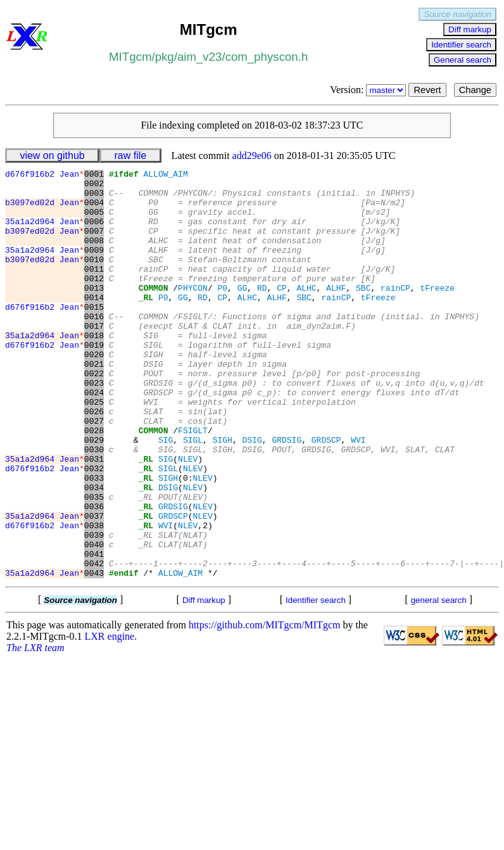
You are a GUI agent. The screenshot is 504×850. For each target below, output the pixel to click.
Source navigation (457, 14)
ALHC (306, 312)
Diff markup (470, 29)
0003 (94, 198)
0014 (94, 324)
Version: (369, 90)
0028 (94, 483)
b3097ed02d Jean (45, 210)
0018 (94, 369)
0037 (94, 586)
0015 (94, 335)
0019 (94, 381)
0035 (94, 563)
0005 (94, 221)
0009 (94, 267)
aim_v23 (200, 57)
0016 (94, 346)
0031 (94, 517)
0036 (94, 574)
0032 (94, 529)
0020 (94, 392)
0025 (94, 449)
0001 (94, 175)
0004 (94, 210)
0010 (94, 278)
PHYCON (193, 312)
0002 (94, 187)
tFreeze (437, 312)
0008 (94, 255)
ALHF (336, 312)
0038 (94, 597)
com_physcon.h (267, 57)
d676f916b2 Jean (45, 175)
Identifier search (461, 45)
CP (282, 312)
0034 (94, 552)
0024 (94, 438)
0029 (94, 495)
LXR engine (110, 718)
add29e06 (252, 155)
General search (463, 60)
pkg (165, 57)
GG (243, 312)
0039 (94, 609)
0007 (94, 244)
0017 (94, 358)
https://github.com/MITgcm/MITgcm (265, 707)
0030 (94, 506)
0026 (94, 460)
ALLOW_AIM (165, 175)
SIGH (223, 495)
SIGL (193, 495)
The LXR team (35, 729)
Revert (427, 90)
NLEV (188, 517)
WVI (358, 495)
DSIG (252, 495)
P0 (222, 312)
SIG (166, 495)
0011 (94, 289)
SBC (363, 312)
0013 (94, 312)
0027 (94, 472)
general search (439, 682)
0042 (94, 643)
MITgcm (130, 57)
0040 (94, 620)
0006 (94, 232)
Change (475, 90)
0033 (94, 540)
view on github (52, 155)
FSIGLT (193, 483)
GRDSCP (326, 495)
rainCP (395, 312)
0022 (94, 415)
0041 (94, 631)
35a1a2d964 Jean (45, 232)
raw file (131, 155)
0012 (94, 301)
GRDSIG (287, 495)
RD (262, 312)
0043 (94, 654)
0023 (94, 426)
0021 (94, 403)
